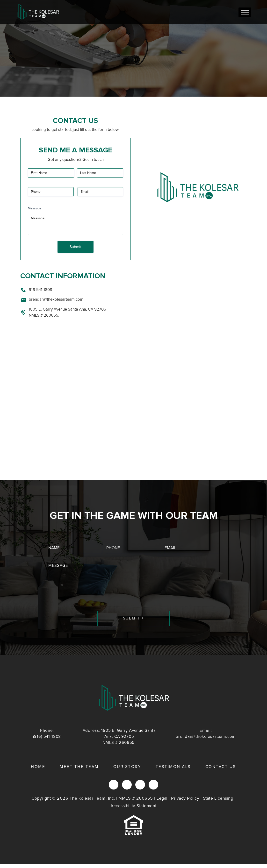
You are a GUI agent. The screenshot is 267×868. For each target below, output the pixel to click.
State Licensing (218, 803)
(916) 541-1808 (47, 738)
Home (38, 772)
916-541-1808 (36, 289)
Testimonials (173, 772)
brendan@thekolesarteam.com (52, 299)
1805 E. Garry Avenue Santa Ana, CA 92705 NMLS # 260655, (63, 312)
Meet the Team (79, 772)
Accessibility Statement (134, 810)
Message (35, 208)
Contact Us (221, 772)
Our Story (127, 772)
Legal (162, 803)
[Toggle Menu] (245, 12)
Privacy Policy (185, 803)
